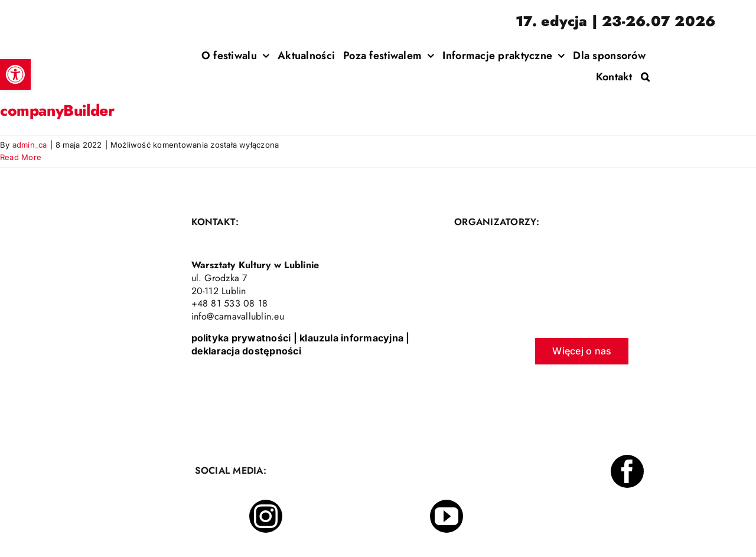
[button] (645, 77)
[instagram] (266, 516)
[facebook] (627, 471)
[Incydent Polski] (667, 47)
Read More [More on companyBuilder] (21, 157)
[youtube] (447, 516)
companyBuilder (57, 110)
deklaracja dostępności (246, 351)
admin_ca (30, 145)
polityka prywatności (241, 338)
